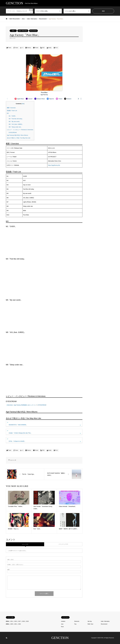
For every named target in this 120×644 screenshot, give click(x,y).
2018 (23, 621)
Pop (75, 624)
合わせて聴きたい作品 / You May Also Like (19, 138)
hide (23, 104)
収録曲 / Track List (12, 111)
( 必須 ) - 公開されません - (16, 565)
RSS (7, 638)
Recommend (33, 31)
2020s (7, 624)
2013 (16, 621)
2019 (27, 621)
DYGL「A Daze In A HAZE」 (17, 441)
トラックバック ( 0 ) (63, 544)
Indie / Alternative (23, 31)
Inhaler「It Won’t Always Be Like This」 (20, 433)
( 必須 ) (11, 560)
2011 (12, 621)
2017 (20, 621)
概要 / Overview (11, 108)
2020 (12, 624)
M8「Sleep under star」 (15, 127)
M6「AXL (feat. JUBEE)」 (16, 124)
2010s (7, 621)
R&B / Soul (90, 624)
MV (8, 113)
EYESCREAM (13, 132)
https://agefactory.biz (54, 165)
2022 (20, 624)
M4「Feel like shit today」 (16, 119)
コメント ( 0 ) (25, 544)
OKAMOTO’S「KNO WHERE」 (18, 425)
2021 (13, 31)
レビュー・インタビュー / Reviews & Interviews (20, 130)
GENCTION (60, 638)
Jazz (62, 624)
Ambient (63, 621)
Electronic (77, 621)
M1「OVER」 (13, 116)
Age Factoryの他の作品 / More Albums (17, 135)
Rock (62, 627)
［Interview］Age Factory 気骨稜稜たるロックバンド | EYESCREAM (26, 405)
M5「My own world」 (15, 122)
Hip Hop (90, 621)
